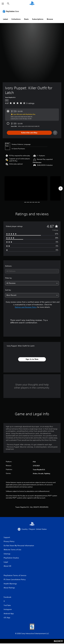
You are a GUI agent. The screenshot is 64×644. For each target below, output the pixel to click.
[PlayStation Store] (11, 11)
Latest (5, 19)
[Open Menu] (3, 4)
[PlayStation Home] (32, 4)
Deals (26, 19)
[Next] (61, 188)
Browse (50, 19)
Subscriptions (38, 19)
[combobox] (32, 271)
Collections (16, 19)
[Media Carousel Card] (26, 188)
